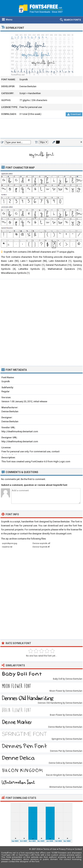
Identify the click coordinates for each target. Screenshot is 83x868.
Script (23, 93)
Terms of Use (50, 849)
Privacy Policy (65, 849)
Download (74, 114)
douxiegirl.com (64, 534)
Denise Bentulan (28, 86)
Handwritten (34, 93)
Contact (78, 849)
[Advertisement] (41, 128)
